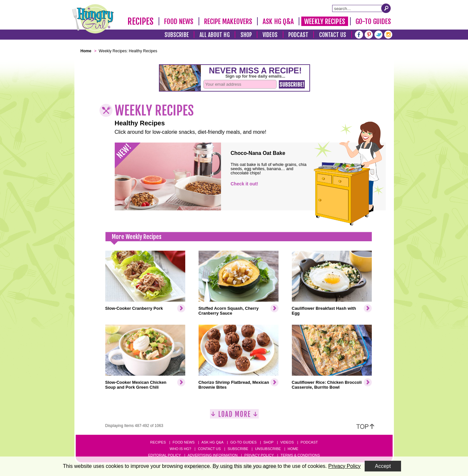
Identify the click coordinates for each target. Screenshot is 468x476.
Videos (270, 35)
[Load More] (234, 416)
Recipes (141, 21)
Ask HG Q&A (278, 21)
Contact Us (333, 35)
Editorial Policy (165, 455)
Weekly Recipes (325, 21)
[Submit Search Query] (386, 8)
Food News (179, 21)
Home (293, 449)
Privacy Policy (259, 455)
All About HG (215, 35)
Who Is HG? (180, 449)
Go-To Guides (373, 21)
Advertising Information (213, 455)
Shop (246, 35)
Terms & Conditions (300, 455)
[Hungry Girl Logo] (93, 19)
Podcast (298, 35)
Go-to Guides (243, 442)
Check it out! (245, 184)
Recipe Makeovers (228, 21)
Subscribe (177, 35)
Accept (383, 466)
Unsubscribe (268, 449)
